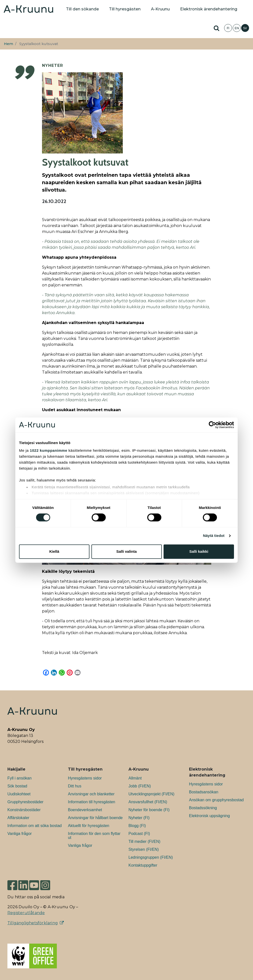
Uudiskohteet (19, 794)
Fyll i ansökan (20, 778)
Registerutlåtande (26, 913)
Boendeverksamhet (85, 810)
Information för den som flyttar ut (94, 836)
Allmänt (135, 778)
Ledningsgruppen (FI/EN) (151, 857)
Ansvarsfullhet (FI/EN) (148, 802)
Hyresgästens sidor (85, 778)
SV (245, 28)
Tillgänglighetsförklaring (33, 923)
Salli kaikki (199, 551)
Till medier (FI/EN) (144, 842)
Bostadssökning (203, 808)
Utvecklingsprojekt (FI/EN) (151, 794)
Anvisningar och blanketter (91, 794)
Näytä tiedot (214, 536)
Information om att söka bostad (35, 826)
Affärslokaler (18, 818)
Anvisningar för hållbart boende (95, 818)
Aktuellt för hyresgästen (89, 826)
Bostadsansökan (204, 792)
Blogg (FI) (137, 826)
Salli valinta (127, 551)
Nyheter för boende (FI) (149, 810)
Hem (9, 44)
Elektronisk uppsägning (209, 816)
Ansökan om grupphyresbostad (216, 800)
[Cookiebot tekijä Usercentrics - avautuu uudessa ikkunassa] (212, 425)
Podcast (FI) (139, 834)
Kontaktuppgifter (143, 865)
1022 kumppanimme (49, 450)
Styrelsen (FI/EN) (144, 849)
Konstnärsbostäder (24, 810)
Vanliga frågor (20, 834)
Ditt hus (75, 786)
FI (228, 28)
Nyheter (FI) (139, 818)
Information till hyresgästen (92, 802)
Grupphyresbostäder (25, 802)
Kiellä (54, 551)
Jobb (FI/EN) (140, 786)
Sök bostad (17, 786)
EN (237, 28)
